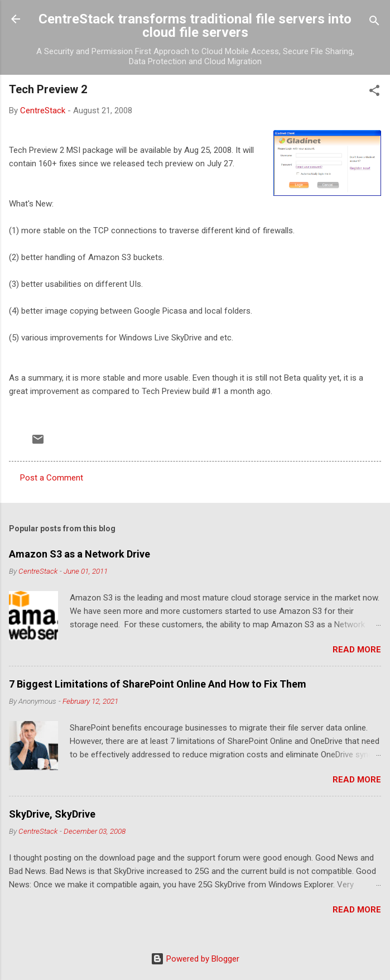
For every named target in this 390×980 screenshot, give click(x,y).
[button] (374, 92)
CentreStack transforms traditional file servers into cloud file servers (195, 26)
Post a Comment (52, 478)
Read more (357, 650)
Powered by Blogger (195, 959)
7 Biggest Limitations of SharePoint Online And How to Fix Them (158, 684)
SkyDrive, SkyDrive (52, 814)
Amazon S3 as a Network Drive (80, 554)
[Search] (374, 23)
